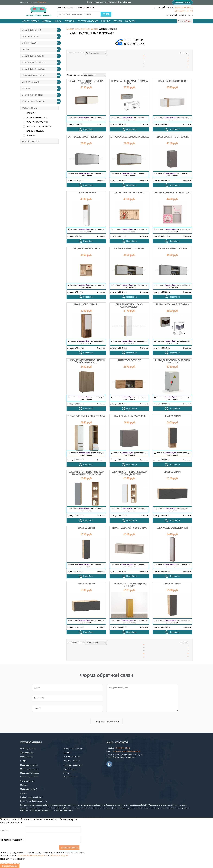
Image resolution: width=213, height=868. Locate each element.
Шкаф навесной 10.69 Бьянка (129, 528)
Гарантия (70, 21)
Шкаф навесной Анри (86, 304)
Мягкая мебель (30, 43)
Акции (58, 21)
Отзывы (118, 21)
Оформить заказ (10, 866)
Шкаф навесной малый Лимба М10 (129, 82)
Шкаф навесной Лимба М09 (172, 304)
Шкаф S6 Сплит (172, 584)
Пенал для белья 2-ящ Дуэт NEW (86, 416)
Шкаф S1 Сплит (172, 416)
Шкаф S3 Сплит (172, 472)
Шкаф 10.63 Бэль (86, 193)
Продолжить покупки (10, 863)
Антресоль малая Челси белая (86, 137)
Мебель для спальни (33, 56)
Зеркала (31, 135)
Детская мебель (30, 36)
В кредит (106, 21)
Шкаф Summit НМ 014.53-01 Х (129, 416)
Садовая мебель (35, 131)
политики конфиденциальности (32, 855)
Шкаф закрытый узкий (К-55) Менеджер (129, 585)
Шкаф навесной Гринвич (172, 81)
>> (188, 67)
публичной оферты (59, 855)
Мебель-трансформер (33, 101)
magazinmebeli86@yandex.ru (179, 15)
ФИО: (4, 830)
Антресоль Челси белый (172, 249)
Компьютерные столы (34, 75)
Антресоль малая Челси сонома (129, 137)
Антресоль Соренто (129, 360)
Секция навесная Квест (86, 249)
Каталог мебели (30, 21)
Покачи (42, 2)
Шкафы (94, 29)
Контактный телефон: (12, 840)
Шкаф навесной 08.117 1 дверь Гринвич (86, 82)
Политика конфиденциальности (34, 801)
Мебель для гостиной (33, 62)
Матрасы (26, 88)
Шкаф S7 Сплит (86, 528)
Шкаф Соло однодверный (172, 528)
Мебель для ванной (32, 95)
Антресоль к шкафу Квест (129, 193)
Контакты (130, 21)
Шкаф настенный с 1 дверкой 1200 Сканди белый (129, 473)
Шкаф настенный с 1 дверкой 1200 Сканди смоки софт (86, 473)
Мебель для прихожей (33, 69)
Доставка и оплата (88, 21)
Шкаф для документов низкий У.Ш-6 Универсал (86, 362)
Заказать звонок (182, 2)
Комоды (31, 113)
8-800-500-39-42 (184, 7)
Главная (70, 29)
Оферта (23, 793)
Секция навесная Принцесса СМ (172, 193)
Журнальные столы (37, 118)
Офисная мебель (31, 82)
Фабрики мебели (31, 141)
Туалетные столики (37, 122)
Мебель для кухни (31, 30)
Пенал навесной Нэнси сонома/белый (129, 306)
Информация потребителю (32, 797)
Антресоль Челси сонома (129, 249)
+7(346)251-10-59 (183, 11)
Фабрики (47, 21)
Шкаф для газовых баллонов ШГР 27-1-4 (172, 362)
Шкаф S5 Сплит (86, 584)
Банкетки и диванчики (39, 126)
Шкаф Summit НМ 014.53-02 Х (172, 137)
